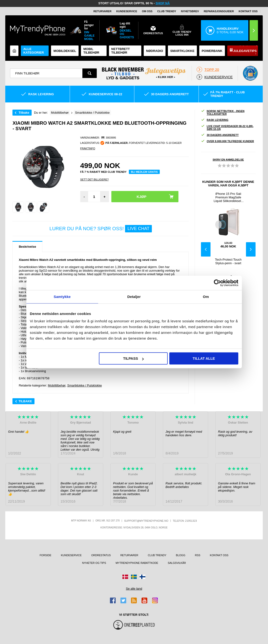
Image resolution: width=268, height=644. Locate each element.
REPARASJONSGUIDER (219, 11)
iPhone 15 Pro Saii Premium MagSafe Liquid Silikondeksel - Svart (228, 197)
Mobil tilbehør (91, 51)
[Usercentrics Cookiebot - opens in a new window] (217, 283)
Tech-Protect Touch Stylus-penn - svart (228, 261)
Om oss (147, 11)
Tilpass (133, 358)
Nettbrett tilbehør (121, 51)
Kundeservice (127, 11)
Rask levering (215, 120)
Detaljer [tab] (134, 297)
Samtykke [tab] (62, 297)
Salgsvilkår (177, 563)
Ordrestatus (101, 555)
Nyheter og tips (94, 563)
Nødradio (155, 51)
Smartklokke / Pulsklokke (85, 385)
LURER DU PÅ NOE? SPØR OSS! (101, 229)
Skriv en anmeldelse (228, 160)
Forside (45, 555)
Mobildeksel (65, 51)
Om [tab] (206, 297)
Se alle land (134, 589)
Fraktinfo (88, 148)
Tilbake (24, 113)
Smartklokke (182, 51)
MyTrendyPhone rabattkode (137, 563)
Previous (206, 249)
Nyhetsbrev (190, 11)
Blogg (181, 555)
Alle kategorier (34, 51)
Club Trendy (167, 11)
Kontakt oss (248, 11)
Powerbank (212, 51)
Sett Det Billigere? (94, 179)
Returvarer (102, 11)
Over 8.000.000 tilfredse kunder (227, 141)
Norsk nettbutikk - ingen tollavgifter (223, 112)
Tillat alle (204, 358)
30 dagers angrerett (220, 135)
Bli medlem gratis (144, 172)
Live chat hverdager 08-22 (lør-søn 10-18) (227, 128)
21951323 (191, 521)
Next (251, 249)
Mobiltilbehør (57, 385)
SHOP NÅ (163, 3)
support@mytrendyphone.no (146, 521)
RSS (198, 555)
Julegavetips (245, 51)
